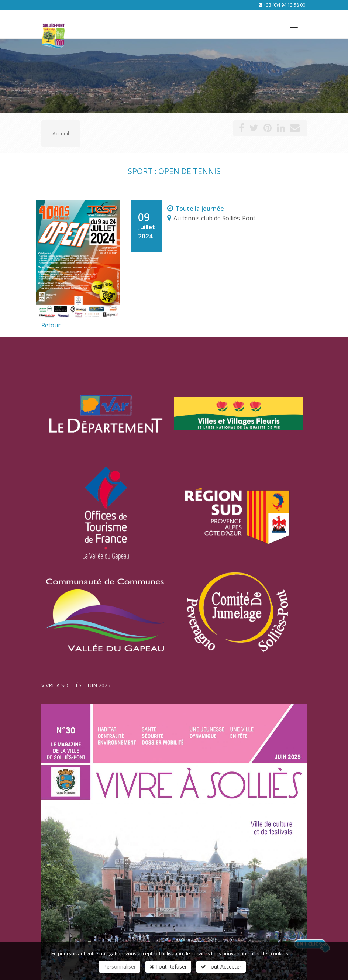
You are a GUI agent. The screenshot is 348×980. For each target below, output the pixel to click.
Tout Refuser (168, 967)
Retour (51, 325)
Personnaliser (120, 967)
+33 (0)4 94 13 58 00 (284, 5)
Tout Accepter (221, 967)
